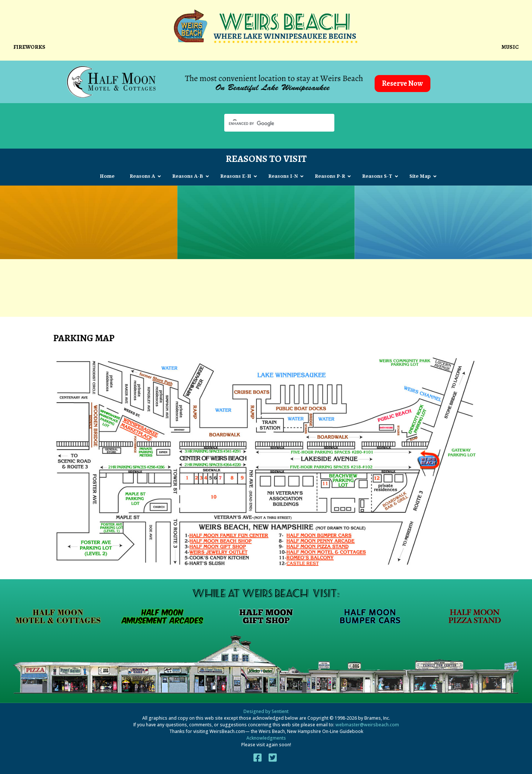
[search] (273, 123)
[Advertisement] (266, 285)
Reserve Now (403, 83)
